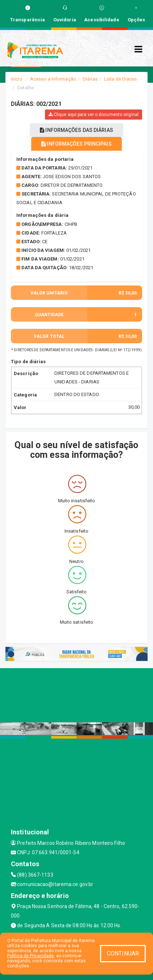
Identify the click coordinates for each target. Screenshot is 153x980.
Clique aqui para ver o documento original (94, 115)
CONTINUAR (123, 953)
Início (17, 79)
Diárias (90, 79)
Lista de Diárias (121, 79)
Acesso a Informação (53, 79)
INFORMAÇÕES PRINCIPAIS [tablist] (76, 144)
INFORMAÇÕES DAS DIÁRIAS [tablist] (76, 130)
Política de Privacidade (30, 956)
